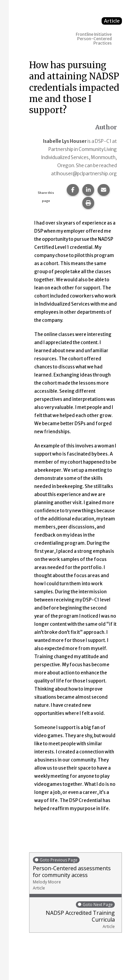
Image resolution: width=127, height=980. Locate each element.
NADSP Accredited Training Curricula (74, 915)
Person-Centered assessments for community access (76, 873)
